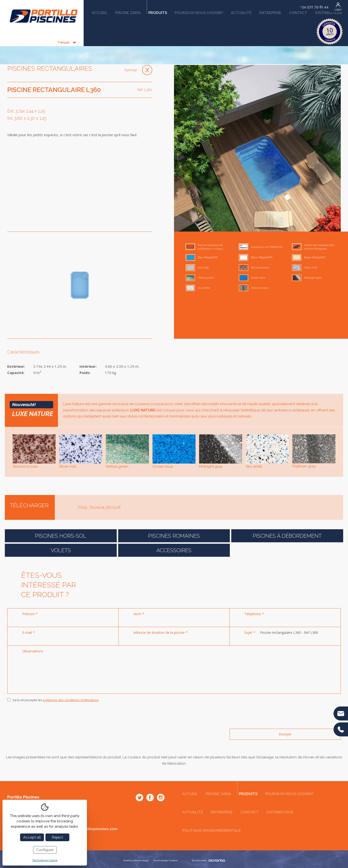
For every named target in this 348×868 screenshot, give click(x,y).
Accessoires (174, 550)
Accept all (32, 837)
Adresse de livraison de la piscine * (160, 632)
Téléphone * (254, 614)
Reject (57, 837)
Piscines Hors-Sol (61, 536)
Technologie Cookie (165, 860)
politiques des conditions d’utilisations (71, 700)
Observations (33, 651)
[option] (257, 148)
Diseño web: (208, 860)
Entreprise (270, 13)
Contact (298, 13)
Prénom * (30, 614)
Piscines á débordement (287, 536)
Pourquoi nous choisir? (199, 13)
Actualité (241, 13)
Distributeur (329, 13)
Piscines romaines (174, 536)
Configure (45, 850)
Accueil (100, 13)
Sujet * (250, 632)
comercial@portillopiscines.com (88, 829)
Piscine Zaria (128, 13)
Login (338, 10)
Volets (61, 550)
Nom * (139, 614)
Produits (157, 11)
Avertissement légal (136, 860)
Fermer (131, 70)
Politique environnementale (212, 831)
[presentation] (44, 716)
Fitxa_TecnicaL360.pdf (99, 507)
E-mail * (29, 632)
